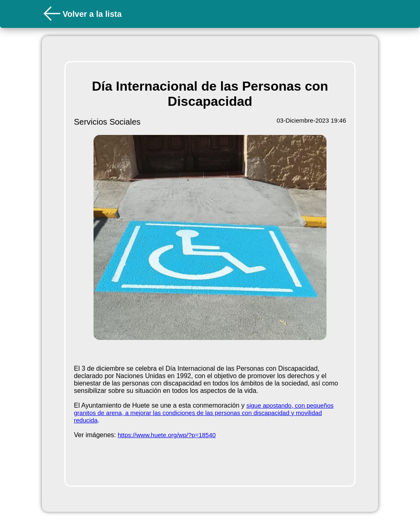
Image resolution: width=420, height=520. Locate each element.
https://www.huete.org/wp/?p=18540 (167, 435)
